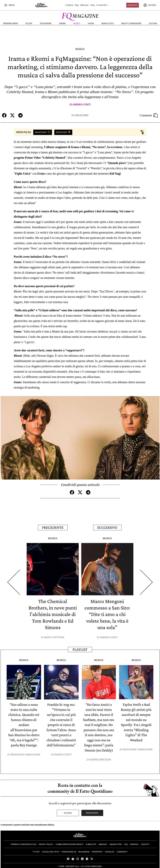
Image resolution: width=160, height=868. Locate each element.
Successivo (107, 527)
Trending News (10, 23)
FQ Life (29, 23)
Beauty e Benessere (131, 23)
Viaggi (91, 23)
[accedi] (150, 5)
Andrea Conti (81, 105)
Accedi (68, 812)
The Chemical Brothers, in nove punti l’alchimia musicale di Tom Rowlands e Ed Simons (53, 614)
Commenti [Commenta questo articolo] (149, 115)
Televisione (46, 23)
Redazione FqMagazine (25, 753)
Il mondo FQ (102, 5)
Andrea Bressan (100, 758)
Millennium (84, 5)
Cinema (62, 23)
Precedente (53, 527)
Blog (77, 5)
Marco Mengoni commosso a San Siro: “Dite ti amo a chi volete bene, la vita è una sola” (107, 614)
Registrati (92, 812)
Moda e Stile (108, 23)
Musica (77, 23)
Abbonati (133, 5)
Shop (93, 5)
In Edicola (69, 5)
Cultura (153, 23)
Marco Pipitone (54, 637)
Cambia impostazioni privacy (70, 843)
